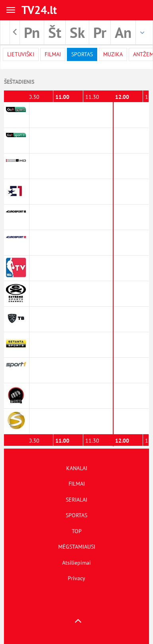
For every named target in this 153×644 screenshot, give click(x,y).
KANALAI (77, 468)
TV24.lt (39, 10)
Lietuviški (21, 54)
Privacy (76, 578)
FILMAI (77, 484)
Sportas (82, 54)
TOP (77, 531)
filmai (53, 54)
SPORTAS (76, 515)
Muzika (113, 54)
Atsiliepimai (76, 563)
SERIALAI (76, 500)
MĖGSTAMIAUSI (77, 547)
